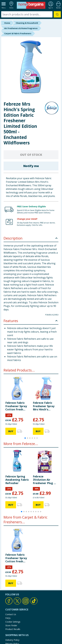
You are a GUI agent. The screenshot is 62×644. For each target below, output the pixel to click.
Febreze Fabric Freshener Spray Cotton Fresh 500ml (16, 406)
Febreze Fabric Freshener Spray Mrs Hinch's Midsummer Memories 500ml (44, 406)
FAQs (8, 618)
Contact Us (11, 614)
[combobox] (31, 14)
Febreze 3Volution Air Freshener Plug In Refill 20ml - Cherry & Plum (45, 480)
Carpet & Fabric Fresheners (18, 33)
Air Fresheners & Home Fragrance (21, 28)
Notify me (31, 166)
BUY (11, 431)
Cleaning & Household (27, 23)
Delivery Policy (12, 640)
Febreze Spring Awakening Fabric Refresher (17, 480)
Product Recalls (13, 629)
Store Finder (11, 625)
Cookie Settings (13, 622)
